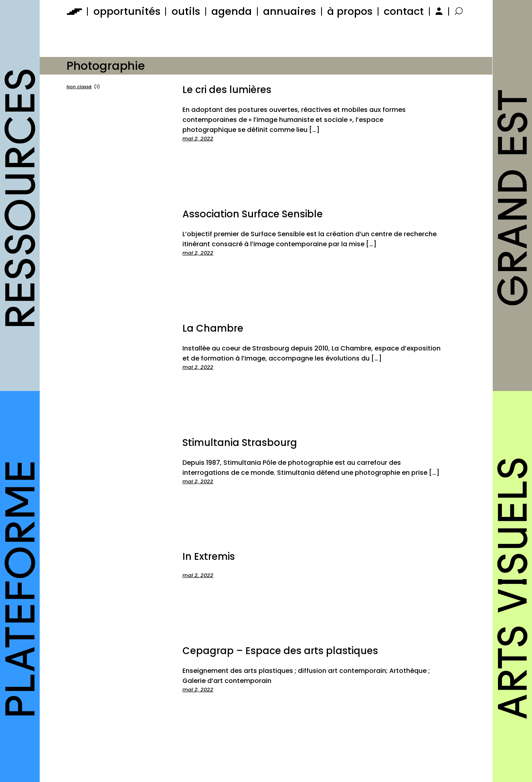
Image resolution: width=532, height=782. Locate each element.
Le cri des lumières (227, 90)
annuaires (289, 11)
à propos (350, 11)
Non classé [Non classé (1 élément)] (83, 87)
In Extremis (209, 556)
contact (404, 11)
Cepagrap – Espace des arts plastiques (280, 651)
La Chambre (213, 328)
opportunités (127, 11)
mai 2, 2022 (198, 139)
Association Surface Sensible (253, 214)
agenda (232, 11)
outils (186, 11)
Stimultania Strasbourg (240, 443)
